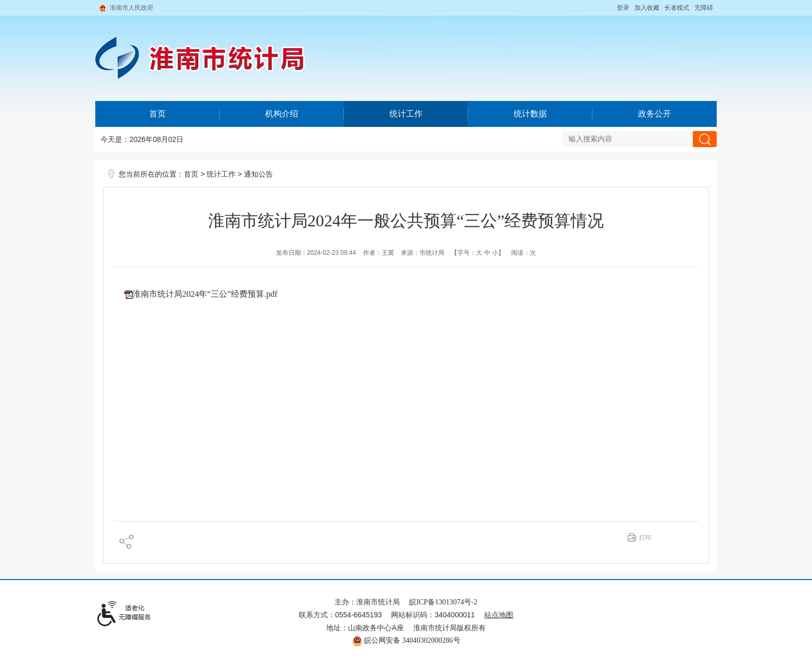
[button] (677, 8)
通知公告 (258, 174)
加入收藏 (647, 8)
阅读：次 (524, 253)
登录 (623, 8)
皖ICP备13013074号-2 (443, 602)
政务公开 (655, 114)
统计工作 (406, 114)
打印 (645, 538)
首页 (157, 114)
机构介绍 (282, 114)
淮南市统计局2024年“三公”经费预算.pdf (205, 294)
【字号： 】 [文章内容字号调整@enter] (478, 253)
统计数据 (530, 114)
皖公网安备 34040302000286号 (406, 640)
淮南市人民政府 (132, 8)
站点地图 (499, 615)
